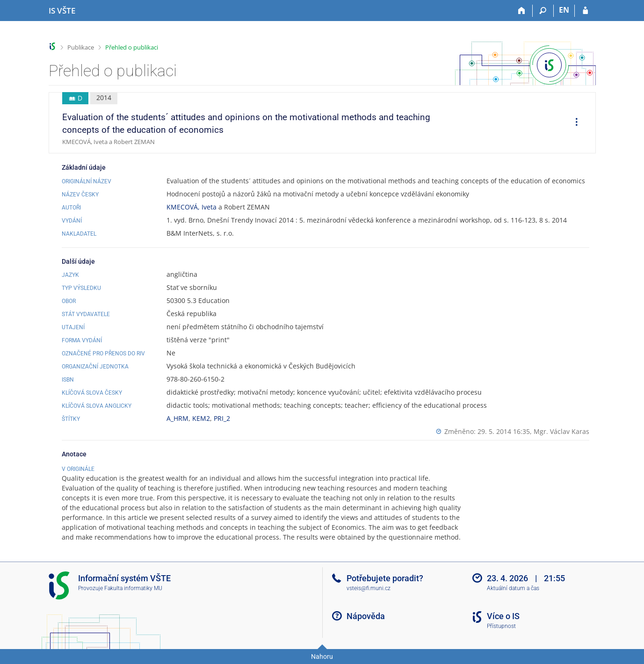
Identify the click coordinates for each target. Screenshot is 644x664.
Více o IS (503, 616)
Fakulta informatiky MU (133, 588)
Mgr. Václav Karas (561, 431)
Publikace (81, 47)
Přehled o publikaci (132, 47)
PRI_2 (222, 418)
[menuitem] (573, 123)
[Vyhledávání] (543, 11)
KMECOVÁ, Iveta (192, 207)
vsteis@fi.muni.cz (369, 588)
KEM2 (201, 418)
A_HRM (177, 418)
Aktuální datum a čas (513, 588)
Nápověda (366, 616)
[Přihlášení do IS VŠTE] (585, 11)
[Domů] (522, 11)
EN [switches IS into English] (564, 10)
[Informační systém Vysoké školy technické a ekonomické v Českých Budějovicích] (62, 11)
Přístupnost (501, 626)
